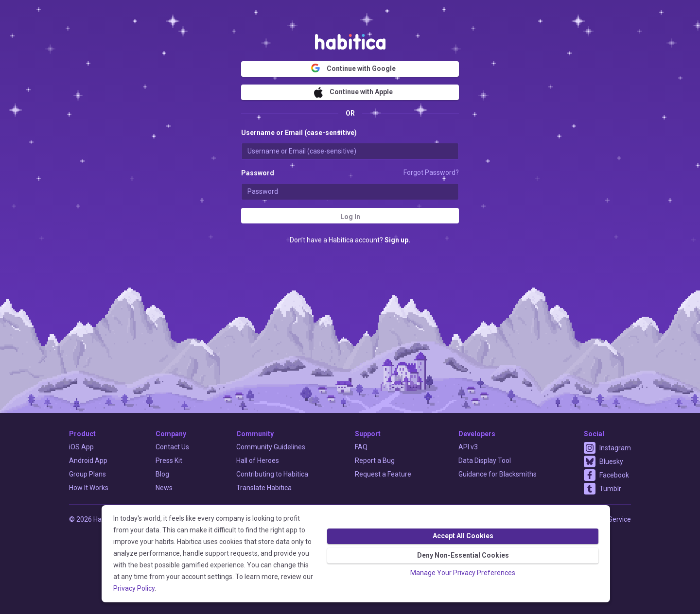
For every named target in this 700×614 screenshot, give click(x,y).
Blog (162, 474)
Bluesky (611, 461)
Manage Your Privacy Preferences (463, 573)
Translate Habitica (264, 488)
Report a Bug (375, 460)
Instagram (615, 448)
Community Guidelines (271, 447)
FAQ (361, 447)
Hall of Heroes (258, 460)
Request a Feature (383, 474)
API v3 (468, 447)
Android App (88, 460)
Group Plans (87, 474)
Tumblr (610, 489)
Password (258, 173)
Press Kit (169, 460)
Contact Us (172, 447)
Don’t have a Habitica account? (350, 240)
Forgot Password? (431, 172)
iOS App (81, 447)
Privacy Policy (134, 588)
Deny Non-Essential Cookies (463, 555)
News (164, 488)
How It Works (89, 488)
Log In (350, 217)
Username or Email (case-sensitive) (299, 133)
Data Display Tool (485, 460)
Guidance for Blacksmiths (498, 474)
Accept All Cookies (463, 536)
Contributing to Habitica (272, 474)
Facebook (614, 475)
